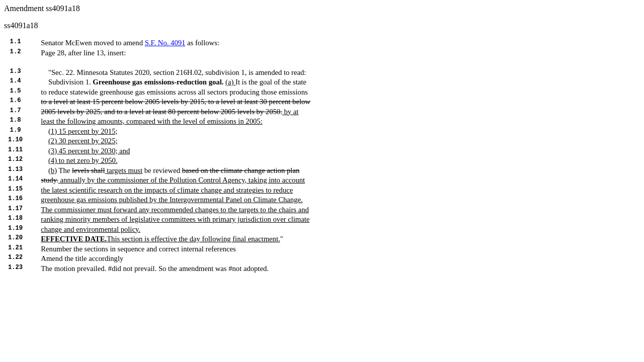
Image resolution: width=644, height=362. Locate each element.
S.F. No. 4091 (165, 43)
